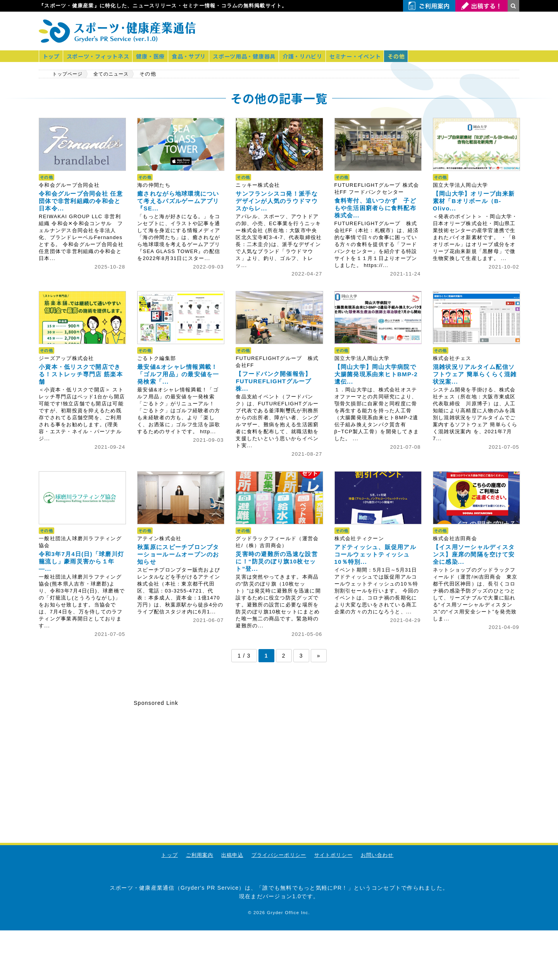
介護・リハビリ (309, 56)
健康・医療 (153, 56)
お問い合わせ (378, 855)
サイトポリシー (334, 855)
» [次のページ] (319, 656)
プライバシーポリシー (279, 855)
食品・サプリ (193, 56)
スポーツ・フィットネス (100, 56)
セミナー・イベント (362, 56)
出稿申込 (232, 855)
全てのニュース (117, 74)
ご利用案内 (199, 855)
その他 (405, 56)
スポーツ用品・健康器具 (249, 56)
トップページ (69, 74)
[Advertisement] (429, 31)
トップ (52, 56)
